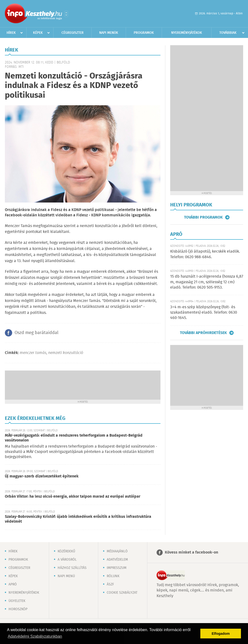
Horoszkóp (18, 609)
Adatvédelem (117, 560)
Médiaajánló (117, 551)
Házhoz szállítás (72, 568)
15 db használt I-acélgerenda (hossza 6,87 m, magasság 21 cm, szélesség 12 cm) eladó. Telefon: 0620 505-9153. (207, 282)
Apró (13, 584)
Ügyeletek (17, 601)
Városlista (66, 14)
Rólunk (113, 576)
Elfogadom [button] (221, 634)
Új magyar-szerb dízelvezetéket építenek (42, 476)
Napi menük (109, 33)
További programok (203, 217)
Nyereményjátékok (187, 33)
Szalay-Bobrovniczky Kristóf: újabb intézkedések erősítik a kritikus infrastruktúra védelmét (78, 519)
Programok (144, 33)
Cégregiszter (73, 33)
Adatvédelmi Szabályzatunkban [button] (35, 636)
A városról (67, 560)
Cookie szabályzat (122, 593)
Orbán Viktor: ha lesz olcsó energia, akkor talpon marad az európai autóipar (73, 497)
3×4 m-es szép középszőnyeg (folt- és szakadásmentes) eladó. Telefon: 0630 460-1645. (204, 313)
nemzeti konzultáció (66, 353)
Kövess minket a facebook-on (191, 552)
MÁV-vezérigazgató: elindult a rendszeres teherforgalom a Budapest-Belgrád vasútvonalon (74, 438)
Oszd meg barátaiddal (36, 333)
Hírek (11, 33)
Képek (38, 33)
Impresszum (117, 568)
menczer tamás (33, 353)
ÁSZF (110, 584)
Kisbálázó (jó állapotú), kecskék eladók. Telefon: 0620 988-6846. (205, 254)
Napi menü (66, 576)
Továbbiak (228, 33)
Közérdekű (66, 551)
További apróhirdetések (203, 333)
